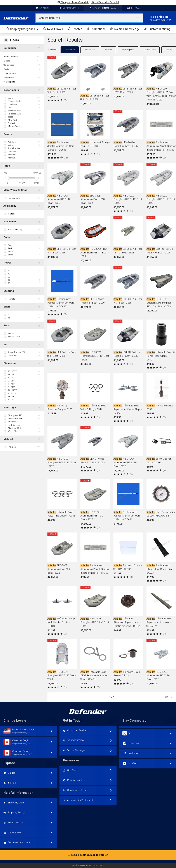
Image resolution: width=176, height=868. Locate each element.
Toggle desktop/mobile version (88, 855)
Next (168, 697)
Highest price (128, 50)
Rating (169, 50)
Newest (108, 50)
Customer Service (69, 8)
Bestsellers (90, 50)
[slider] (7, 178)
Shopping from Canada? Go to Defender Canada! (88, 2)
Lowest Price (150, 50)
